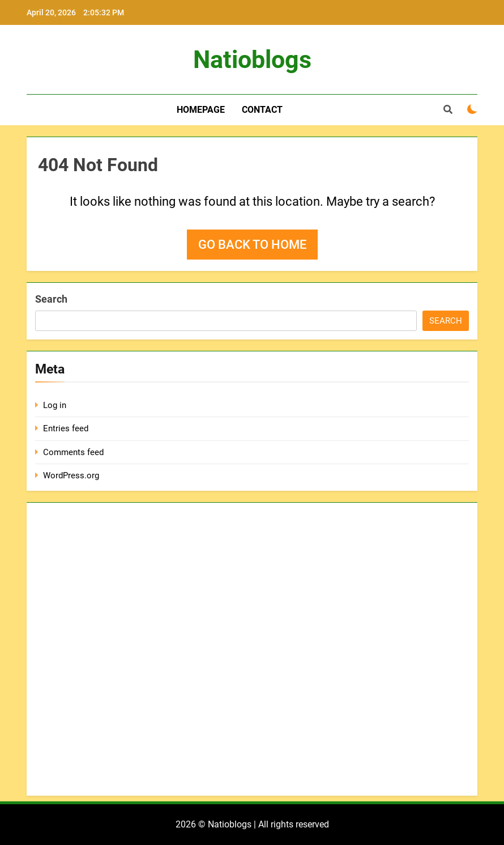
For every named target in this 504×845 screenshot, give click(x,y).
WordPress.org (71, 475)
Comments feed (73, 452)
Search (51, 299)
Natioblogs (252, 60)
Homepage (201, 110)
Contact (262, 110)
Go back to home (252, 245)
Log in (55, 405)
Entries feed (66, 428)
